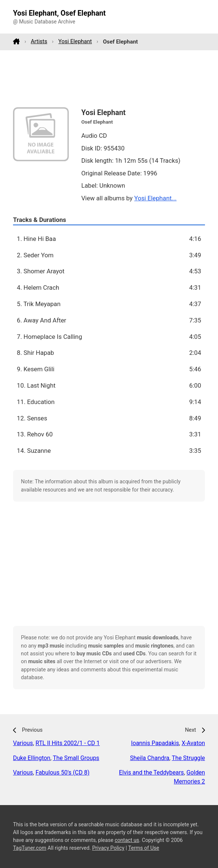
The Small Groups (76, 758)
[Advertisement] (109, 79)
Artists (39, 41)
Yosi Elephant (75, 41)
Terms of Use (143, 848)
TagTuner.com (30, 848)
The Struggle (188, 758)
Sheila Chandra (150, 758)
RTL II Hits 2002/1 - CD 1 (68, 743)
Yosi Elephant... (156, 198)
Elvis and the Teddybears (151, 772)
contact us (127, 840)
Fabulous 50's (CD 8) (63, 772)
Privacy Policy (108, 848)
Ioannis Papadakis (155, 743)
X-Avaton (193, 743)
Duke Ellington (32, 758)
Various (23, 743)
